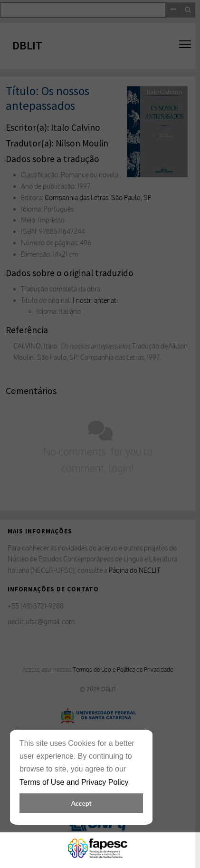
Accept (81, 803)
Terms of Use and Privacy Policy (74, 782)
